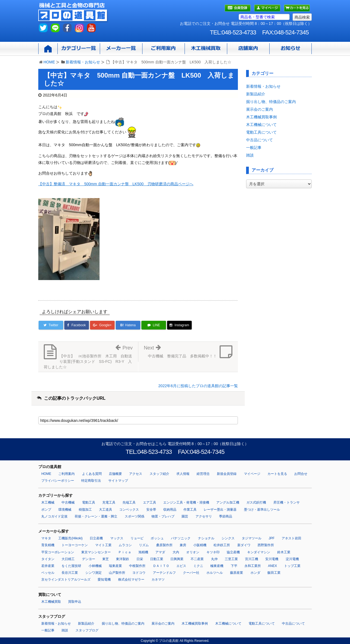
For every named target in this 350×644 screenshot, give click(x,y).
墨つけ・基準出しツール (262, 510)
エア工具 (150, 502)
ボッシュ (157, 538)
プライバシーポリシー (58, 481)
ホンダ (255, 573)
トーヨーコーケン (75, 545)
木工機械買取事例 (261, 117)
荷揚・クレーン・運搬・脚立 (96, 516)
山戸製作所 (117, 573)
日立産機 (96, 538)
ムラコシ (125, 545)
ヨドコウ (139, 573)
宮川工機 (252, 559)
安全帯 (151, 510)
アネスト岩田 (291, 538)
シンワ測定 (94, 573)
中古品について (259, 140)
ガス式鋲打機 (256, 502)
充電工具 (109, 502)
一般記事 (254, 148)
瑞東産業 (115, 566)
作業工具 (190, 510)
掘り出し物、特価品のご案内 (271, 102)
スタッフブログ (87, 630)
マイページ (252, 474)
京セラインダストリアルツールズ (66, 580)
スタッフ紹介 (159, 474)
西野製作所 (266, 545)
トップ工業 (292, 566)
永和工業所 (253, 566)
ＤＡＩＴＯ (161, 566)
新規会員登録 (227, 474)
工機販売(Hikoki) (70, 538)
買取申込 (75, 602)
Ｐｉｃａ (125, 552)
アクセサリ (204, 516)
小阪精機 (200, 545)
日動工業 (157, 559)
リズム (144, 545)
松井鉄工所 (222, 545)
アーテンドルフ (164, 573)
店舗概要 (115, 474)
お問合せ (301, 474)
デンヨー (89, 559)
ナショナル (206, 538)
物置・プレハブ (163, 516)
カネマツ (158, 580)
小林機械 (95, 566)
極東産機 (217, 566)
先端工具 (129, 502)
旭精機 (143, 552)
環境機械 (65, 510)
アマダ (160, 552)
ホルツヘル (215, 573)
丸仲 (214, 559)
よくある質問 (92, 474)
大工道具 (106, 510)
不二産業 (197, 559)
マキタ (46, 538)
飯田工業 (274, 573)
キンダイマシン (259, 552)
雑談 (250, 155)
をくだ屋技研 (71, 566)
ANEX (272, 566)
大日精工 (68, 559)
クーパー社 (191, 573)
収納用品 (170, 510)
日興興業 (177, 559)
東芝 (106, 559)
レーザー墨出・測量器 (220, 510)
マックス (117, 538)
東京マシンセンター (96, 552)
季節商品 (226, 516)
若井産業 (48, 566)
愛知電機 (104, 580)
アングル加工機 (228, 502)
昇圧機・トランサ (287, 502)
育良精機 (48, 545)
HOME (49, 62)
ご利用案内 (66, 474)
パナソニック (181, 538)
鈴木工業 (284, 552)
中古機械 (68, 502)
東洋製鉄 (122, 559)
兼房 (183, 545)
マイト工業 (103, 545)
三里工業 (231, 559)
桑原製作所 (164, 545)
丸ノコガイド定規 (54, 516)
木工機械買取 (51, 602)
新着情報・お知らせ (83, 62)
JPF (272, 538)
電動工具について (261, 132)
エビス (181, 566)
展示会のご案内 (259, 109)
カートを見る (277, 474)
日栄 (140, 559)
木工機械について (261, 125)
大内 (176, 552)
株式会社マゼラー (131, 580)
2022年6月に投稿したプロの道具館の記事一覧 (198, 386)
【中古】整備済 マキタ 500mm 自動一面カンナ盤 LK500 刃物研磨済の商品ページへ (116, 184)
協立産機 (233, 552)
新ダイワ (244, 545)
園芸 (185, 516)
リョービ (137, 538)
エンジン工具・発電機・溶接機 (186, 502)
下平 (234, 566)
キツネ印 (213, 552)
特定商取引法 (91, 481)
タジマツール (252, 538)
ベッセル (48, 573)
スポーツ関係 (135, 516)
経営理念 (203, 474)
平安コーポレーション (58, 552)
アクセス (136, 474)
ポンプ (46, 510)
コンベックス (129, 510)
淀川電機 (292, 559)
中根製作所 (137, 566)
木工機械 (48, 502)
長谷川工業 (70, 573)
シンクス (228, 538)
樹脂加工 (85, 510)
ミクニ (198, 566)
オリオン (193, 552)
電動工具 (89, 502)
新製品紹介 (256, 94)
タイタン (48, 559)
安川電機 (272, 559)
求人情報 (183, 474)
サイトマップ (118, 481)
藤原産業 (237, 573)
